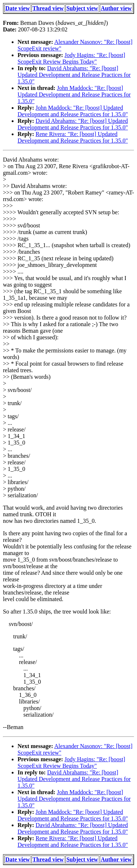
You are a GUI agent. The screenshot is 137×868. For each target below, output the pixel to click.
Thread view (48, 8)
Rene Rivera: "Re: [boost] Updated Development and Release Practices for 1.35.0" (73, 137)
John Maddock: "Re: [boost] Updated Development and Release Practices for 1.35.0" (74, 95)
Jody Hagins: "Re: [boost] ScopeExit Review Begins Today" (71, 58)
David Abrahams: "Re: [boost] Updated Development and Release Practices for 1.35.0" (74, 75)
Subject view (82, 8)
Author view (116, 8)
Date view (18, 8)
